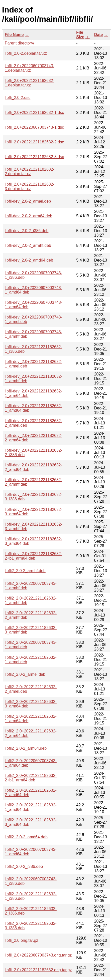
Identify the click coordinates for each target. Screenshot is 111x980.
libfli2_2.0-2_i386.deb (24, 866)
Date (99, 35)
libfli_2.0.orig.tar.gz (21, 940)
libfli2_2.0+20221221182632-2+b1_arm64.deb (31, 778)
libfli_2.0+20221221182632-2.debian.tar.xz (30, 171)
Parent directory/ (19, 43)
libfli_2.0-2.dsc (18, 98)
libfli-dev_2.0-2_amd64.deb (29, 260)
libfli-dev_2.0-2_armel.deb (28, 201)
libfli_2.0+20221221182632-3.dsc (34, 157)
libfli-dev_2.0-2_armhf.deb (28, 245)
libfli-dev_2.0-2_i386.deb (27, 231)
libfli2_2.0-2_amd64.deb (26, 837)
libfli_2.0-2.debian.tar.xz (26, 53)
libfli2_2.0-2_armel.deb (25, 674)
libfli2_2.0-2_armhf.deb (25, 571)
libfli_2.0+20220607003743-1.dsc (34, 127)
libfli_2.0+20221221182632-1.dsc (34, 113)
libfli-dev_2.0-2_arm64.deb (28, 216)
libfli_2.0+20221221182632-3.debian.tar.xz (30, 186)
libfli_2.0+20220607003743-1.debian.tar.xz (30, 68)
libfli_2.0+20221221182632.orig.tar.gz (38, 970)
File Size (80, 35)
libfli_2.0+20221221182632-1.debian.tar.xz (30, 83)
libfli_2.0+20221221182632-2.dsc (34, 142)
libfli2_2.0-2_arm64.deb (26, 748)
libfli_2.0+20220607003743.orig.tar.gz (38, 955)
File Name (14, 35)
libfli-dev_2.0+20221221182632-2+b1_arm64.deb (33, 556)
